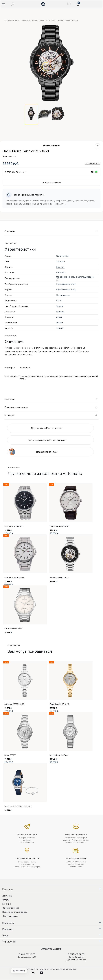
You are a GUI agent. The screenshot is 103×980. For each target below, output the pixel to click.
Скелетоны (25, 368)
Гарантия (7, 904)
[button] (3, 4)
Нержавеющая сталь (66, 290)
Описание (51, 231)
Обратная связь (10, 916)
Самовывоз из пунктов (51, 407)
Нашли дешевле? (92, 163)
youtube (43, 972)
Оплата (6, 900)
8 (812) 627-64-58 (76, 954)
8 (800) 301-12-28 (27, 954)
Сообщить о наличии (51, 182)
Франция (60, 267)
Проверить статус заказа (15, 912)
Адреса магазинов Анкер (76, 960)
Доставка (51, 399)
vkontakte (35, 972)
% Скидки (51, 415)
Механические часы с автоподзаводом (75, 277)
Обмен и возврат (11, 908)
